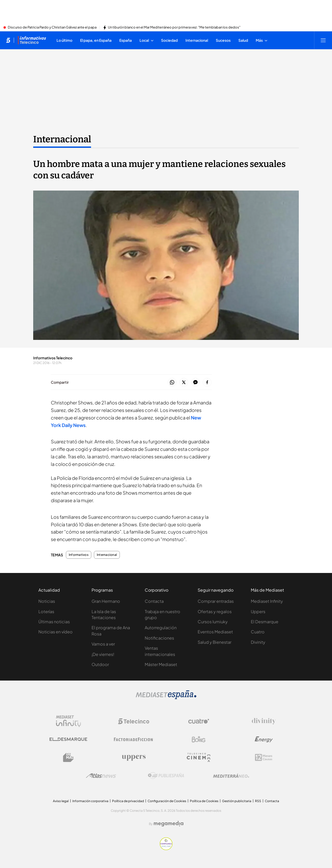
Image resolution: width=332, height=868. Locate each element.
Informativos (79, 555)
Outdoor (100, 664)
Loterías (46, 611)
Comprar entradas (216, 601)
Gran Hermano (106, 601)
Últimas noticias (54, 622)
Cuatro (258, 632)
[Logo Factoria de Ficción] (134, 739)
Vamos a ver (103, 644)
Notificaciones (159, 638)
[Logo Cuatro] (199, 721)
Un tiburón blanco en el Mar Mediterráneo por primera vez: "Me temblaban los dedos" (174, 27)
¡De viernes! (103, 654)
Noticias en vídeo (56, 632)
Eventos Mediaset (215, 632)
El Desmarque (265, 622)
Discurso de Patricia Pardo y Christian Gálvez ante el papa (52, 27)
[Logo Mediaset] (166, 698)
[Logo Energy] (264, 739)
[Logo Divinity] (264, 721)
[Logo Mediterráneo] (231, 776)
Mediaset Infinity (267, 601)
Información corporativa (90, 801)
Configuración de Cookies (167, 801)
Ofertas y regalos (215, 611)
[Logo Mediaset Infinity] (68, 721)
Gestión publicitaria (237, 801)
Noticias (47, 601)
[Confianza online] (166, 849)
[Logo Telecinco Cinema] (199, 757)
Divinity (258, 642)
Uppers (258, 611)
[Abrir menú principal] (323, 40)
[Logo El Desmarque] (68, 739)
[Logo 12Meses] (264, 757)
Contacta (154, 601)
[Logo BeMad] (68, 758)
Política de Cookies (204, 801)
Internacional (107, 555)
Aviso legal (61, 801)
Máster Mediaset (161, 664)
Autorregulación (161, 628)
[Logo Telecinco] (134, 721)
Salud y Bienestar (215, 642)
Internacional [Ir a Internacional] (62, 139)
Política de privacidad (128, 801)
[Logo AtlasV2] (101, 776)
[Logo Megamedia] (169, 824)
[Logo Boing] (199, 739)
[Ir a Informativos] (32, 40)
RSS (258, 801)
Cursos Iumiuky (213, 622)
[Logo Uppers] (134, 758)
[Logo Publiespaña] (166, 776)
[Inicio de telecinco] (8, 40)
